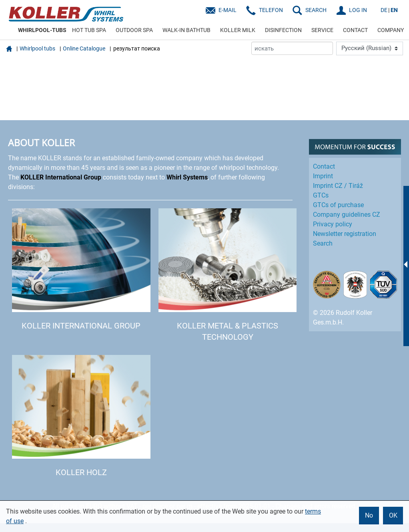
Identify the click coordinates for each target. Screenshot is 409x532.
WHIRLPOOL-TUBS (42, 30)
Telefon (271, 10)
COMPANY (391, 30)
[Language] (370, 48)
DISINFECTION (283, 30)
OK (393, 515)
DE (384, 10)
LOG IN (358, 10)
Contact (324, 166)
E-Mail (228, 10)
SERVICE (322, 30)
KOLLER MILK (238, 30)
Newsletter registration (345, 234)
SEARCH (316, 10)
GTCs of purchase (338, 205)
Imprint (323, 176)
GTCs (321, 195)
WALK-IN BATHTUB (186, 30)
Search (323, 243)
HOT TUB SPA (89, 30)
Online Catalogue (84, 48)
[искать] (292, 48)
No (369, 515)
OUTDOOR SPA (134, 30)
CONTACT (355, 30)
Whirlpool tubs (37, 48)
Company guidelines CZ (347, 215)
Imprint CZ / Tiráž (338, 186)
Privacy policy (333, 224)
